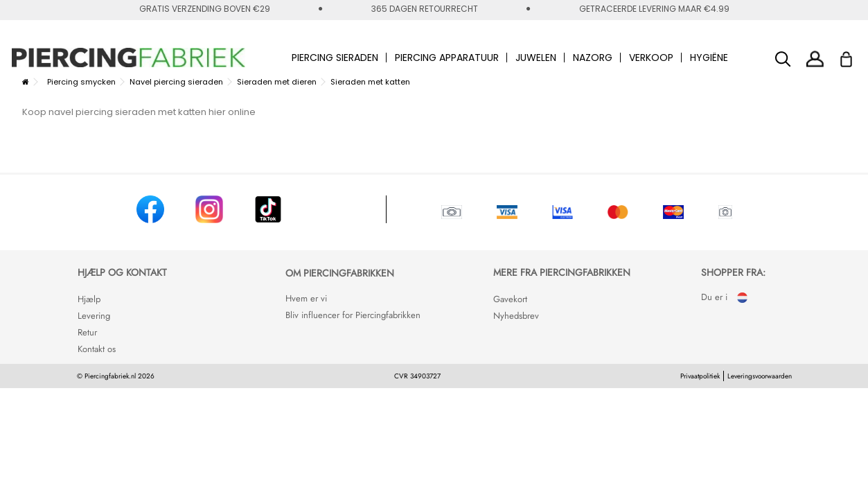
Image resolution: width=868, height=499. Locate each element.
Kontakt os (97, 349)
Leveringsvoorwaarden (760, 376)
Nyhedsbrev (516, 316)
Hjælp (89, 299)
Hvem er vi (306, 298)
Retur (87, 332)
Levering (94, 316)
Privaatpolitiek (700, 376)
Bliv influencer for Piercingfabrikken (353, 315)
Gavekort (510, 299)
